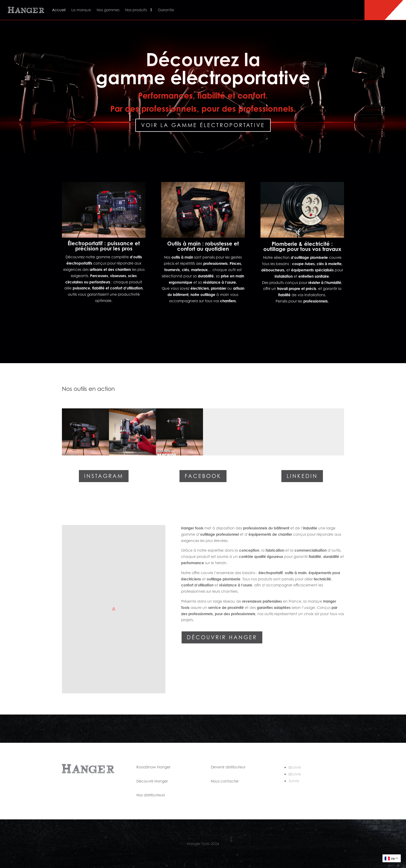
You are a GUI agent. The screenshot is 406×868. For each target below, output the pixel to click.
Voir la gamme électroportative (203, 125)
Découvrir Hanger (222, 637)
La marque (81, 10)
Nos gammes (108, 10)
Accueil (59, 10)
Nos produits (136, 10)
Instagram (104, 476)
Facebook (203, 476)
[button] (85, 432)
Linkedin (302, 476)
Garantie (166, 10)
